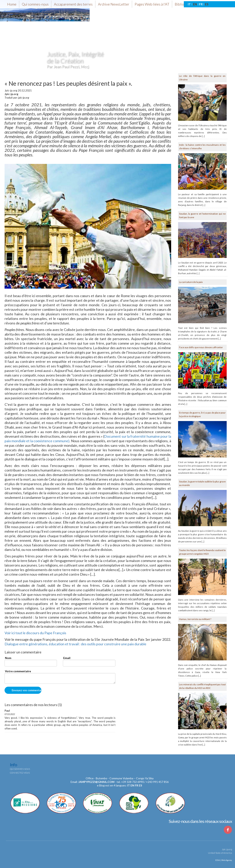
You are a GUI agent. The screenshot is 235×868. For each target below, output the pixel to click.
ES (207, 4)
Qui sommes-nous (35, 4)
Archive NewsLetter (114, 4)
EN (195, 4)
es (140, 785)
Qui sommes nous (20, 769)
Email (67, 658)
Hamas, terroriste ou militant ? (195, 619)
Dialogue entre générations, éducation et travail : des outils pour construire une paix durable (76, 644)
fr (137, 785)
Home (12, 4)
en (132, 785)
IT (189, 4)
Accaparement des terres (73, 4)
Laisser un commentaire (23, 652)
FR (201, 4)
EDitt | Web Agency (223, 860)
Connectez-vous (20, 773)
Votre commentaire (18, 671)
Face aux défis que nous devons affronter (201, 347)
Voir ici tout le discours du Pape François (35, 633)
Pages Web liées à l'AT (152, 4)
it (129, 785)
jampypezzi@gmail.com (96, 782)
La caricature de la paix (191, 282)
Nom (8, 658)
